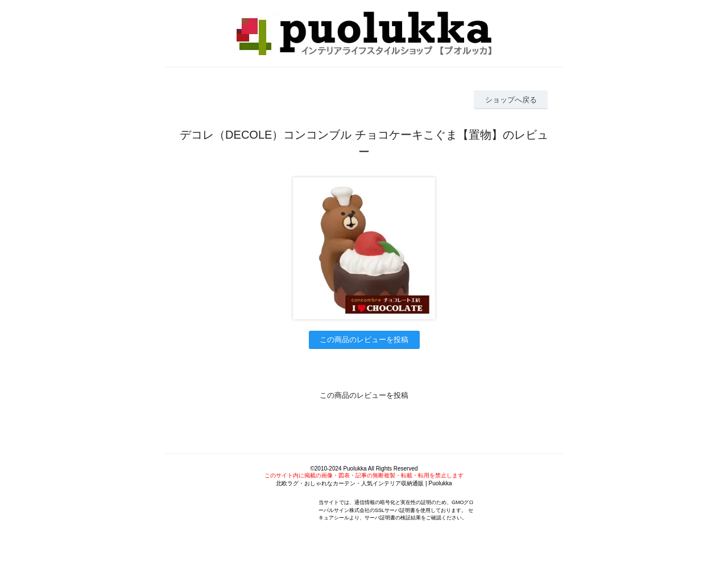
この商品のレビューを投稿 (364, 340)
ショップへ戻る (511, 100)
